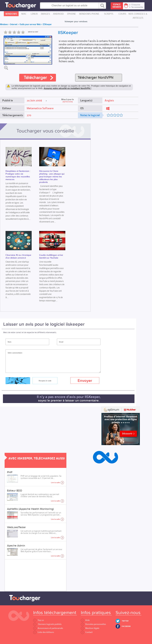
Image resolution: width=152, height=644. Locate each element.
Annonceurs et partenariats (48, 628)
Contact (87, 632)
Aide (85, 620)
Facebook (126, 626)
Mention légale (90, 628)
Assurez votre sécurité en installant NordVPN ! (67, 88)
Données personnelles (93, 624)
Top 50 (38, 620)
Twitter (125, 621)
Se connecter (137, 7)
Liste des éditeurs (44, 632)
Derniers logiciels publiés (47, 624)
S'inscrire (136, 5)
